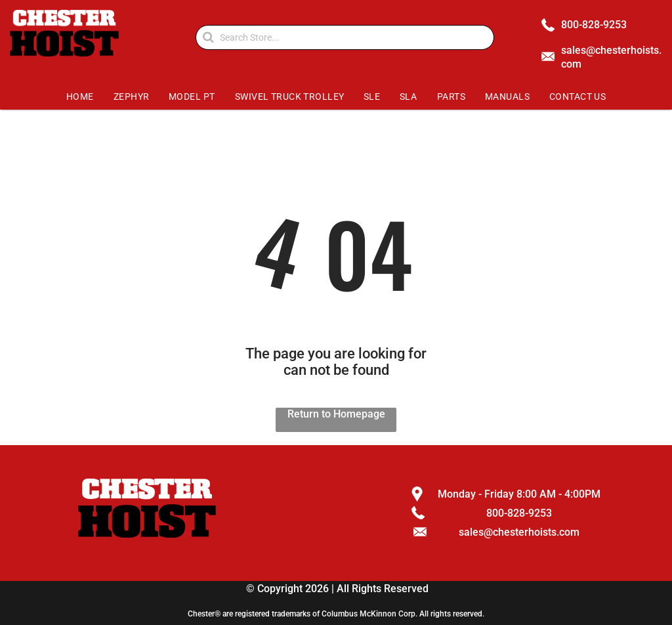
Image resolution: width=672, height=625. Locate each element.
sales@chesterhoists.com (519, 532)
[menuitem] (80, 97)
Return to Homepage (336, 414)
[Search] (345, 37)
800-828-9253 (594, 25)
